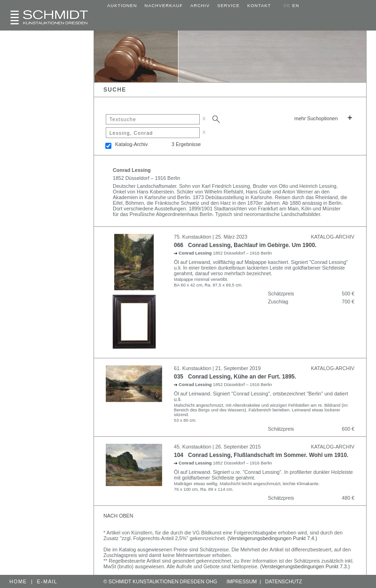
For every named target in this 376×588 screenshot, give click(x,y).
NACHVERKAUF (164, 6)
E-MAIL (47, 581)
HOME (18, 581)
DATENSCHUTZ (284, 581)
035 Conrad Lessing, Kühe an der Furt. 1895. (235, 377)
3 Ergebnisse (186, 144)
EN (296, 6)
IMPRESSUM (242, 581)
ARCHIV (200, 6)
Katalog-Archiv (131, 144)
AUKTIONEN (122, 6)
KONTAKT (259, 6)
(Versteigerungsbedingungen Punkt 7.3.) (305, 566)
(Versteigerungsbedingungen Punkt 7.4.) (272, 538)
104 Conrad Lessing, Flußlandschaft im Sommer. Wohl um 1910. (261, 455)
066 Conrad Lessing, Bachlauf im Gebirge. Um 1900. (245, 245)
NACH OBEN (118, 516)
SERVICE (228, 6)
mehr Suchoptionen (316, 118)
